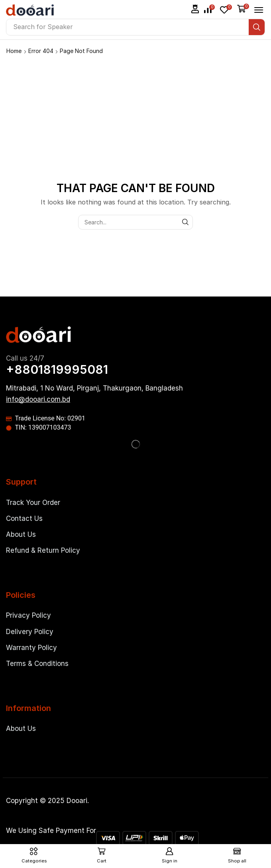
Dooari (77, 801)
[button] (195, 9)
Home (14, 51)
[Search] (257, 27)
